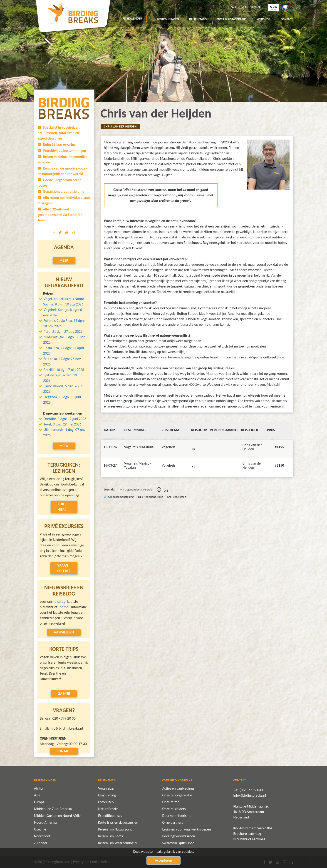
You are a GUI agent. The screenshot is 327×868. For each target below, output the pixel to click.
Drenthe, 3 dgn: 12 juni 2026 (65, 419)
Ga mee (64, 694)
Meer (64, 260)
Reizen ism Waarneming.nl (118, 843)
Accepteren (164, 860)
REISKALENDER (132, 19)
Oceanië (40, 829)
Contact (64, 751)
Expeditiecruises (110, 816)
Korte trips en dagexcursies (118, 822)
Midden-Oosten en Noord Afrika (58, 816)
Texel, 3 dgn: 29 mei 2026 (63, 424)
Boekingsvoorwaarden (178, 836)
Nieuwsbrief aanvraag (249, 839)
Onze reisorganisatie (177, 795)
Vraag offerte (64, 568)
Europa (39, 802)
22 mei (64, 607)
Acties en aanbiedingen (179, 788)
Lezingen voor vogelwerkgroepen (186, 829)
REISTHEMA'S (198, 19)
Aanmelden (64, 632)
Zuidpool (41, 843)
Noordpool (42, 836)
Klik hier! (62, 507)
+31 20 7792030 (248, 7)
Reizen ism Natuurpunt (115, 829)
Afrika (38, 788)
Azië (37, 795)
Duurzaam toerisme (177, 816)
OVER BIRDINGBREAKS (232, 19)
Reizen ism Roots (110, 836)
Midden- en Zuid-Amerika (53, 809)
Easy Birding (107, 795)
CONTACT (287, 19)
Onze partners (172, 822)
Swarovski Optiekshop (178, 843)
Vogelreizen (107, 788)
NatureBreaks (108, 809)
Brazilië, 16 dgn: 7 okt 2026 (64, 370)
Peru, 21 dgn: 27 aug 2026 (63, 331)
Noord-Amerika (45, 822)
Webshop (264, 19)
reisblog (59, 602)
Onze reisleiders (174, 809)
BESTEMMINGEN (168, 19)
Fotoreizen (106, 802)
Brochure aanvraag (247, 834)
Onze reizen (171, 802)
